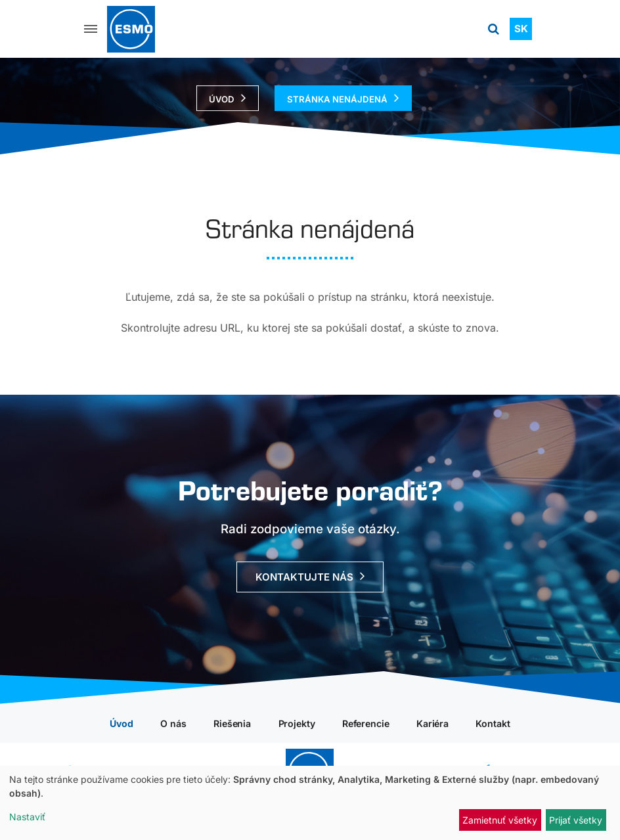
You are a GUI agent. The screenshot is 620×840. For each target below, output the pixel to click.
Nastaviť (27, 817)
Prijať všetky (576, 820)
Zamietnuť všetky (500, 820)
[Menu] (91, 29)
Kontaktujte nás (304, 578)
